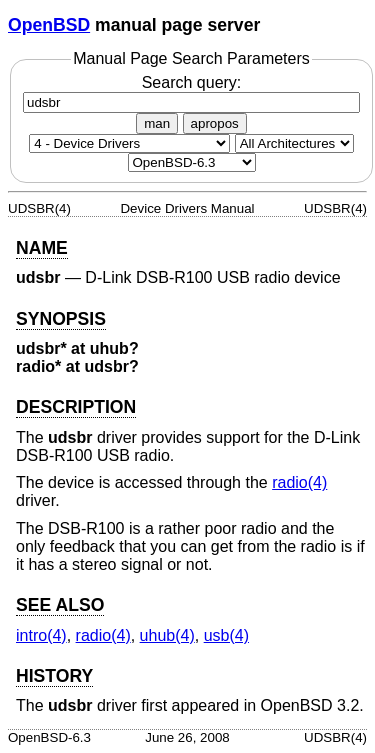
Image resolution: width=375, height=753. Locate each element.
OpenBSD (49, 25)
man (157, 123)
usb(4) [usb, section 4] (226, 635)
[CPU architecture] (294, 143)
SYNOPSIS (61, 319)
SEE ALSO (60, 605)
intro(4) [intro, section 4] (41, 635)
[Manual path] (192, 162)
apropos (215, 123)
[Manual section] (129, 143)
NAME (42, 248)
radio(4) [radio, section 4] (299, 482)
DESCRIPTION (76, 407)
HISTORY (54, 676)
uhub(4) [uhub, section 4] (167, 635)
